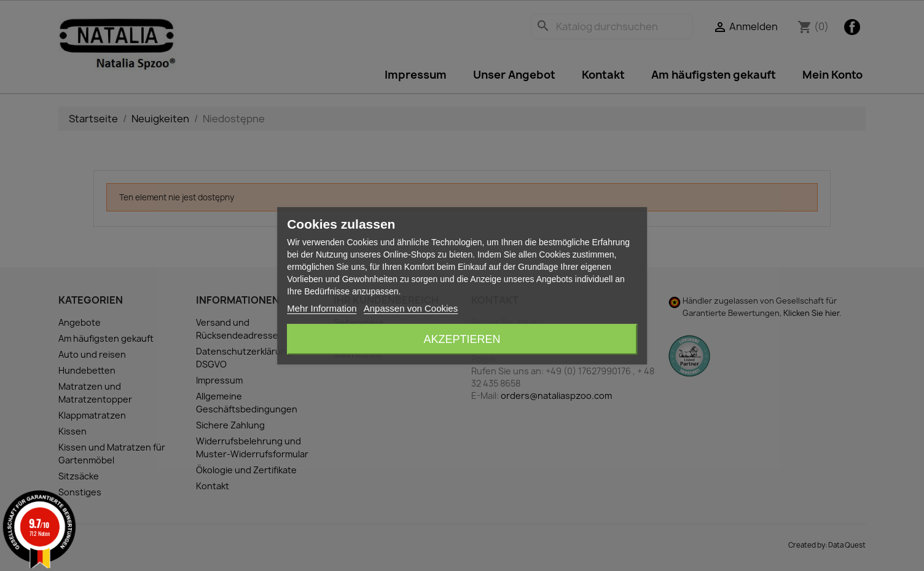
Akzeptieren (462, 339)
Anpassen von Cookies (411, 308)
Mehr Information (322, 308)
